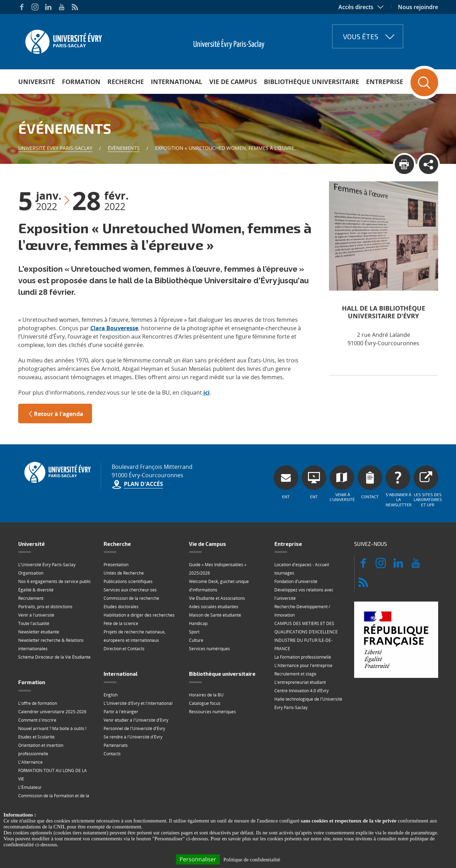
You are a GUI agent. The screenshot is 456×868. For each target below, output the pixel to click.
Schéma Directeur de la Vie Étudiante (54, 657)
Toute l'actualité (34, 623)
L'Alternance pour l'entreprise (303, 665)
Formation (81, 82)
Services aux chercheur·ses (130, 590)
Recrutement (31, 598)
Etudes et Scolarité (36, 737)
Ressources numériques (212, 712)
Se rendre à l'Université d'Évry (133, 737)
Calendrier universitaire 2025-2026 (52, 712)
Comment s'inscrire (37, 720)
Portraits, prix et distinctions (45, 607)
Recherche (126, 82)
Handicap (198, 623)
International (177, 82)
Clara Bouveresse (114, 328)
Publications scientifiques (128, 581)
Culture (196, 640)
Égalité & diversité (36, 590)
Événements (124, 148)
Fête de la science (121, 623)
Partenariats (116, 745)
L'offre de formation (38, 703)
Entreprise (385, 82)
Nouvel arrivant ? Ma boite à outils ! (52, 728)
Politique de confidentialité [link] (252, 860)
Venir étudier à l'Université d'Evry (136, 720)
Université (37, 82)
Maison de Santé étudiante (215, 615)
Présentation (116, 565)
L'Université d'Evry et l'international (138, 703)
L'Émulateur (30, 787)
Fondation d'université (296, 581)
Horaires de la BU (206, 695)
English (111, 695)
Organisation (31, 573)
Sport (194, 632)
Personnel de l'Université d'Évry (134, 728)
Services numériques (209, 649)
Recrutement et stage (295, 674)
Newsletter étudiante (39, 632)
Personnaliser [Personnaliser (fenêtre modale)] (198, 859)
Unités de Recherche (124, 573)
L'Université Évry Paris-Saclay (47, 565)
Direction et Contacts (124, 649)
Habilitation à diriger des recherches (139, 615)
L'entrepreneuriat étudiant (300, 682)
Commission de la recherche (131, 598)
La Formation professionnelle (303, 657)
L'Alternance (30, 762)
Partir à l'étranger (121, 712)
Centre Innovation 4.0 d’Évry (301, 691)
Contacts (112, 754)
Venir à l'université (36, 615)
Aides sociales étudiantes (214, 607)
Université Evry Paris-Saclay (55, 148)
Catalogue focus (205, 703)
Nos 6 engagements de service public (55, 581)
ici (206, 393)
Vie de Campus (233, 82)
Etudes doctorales (121, 607)
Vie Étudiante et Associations (217, 598)
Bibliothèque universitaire (311, 82)
